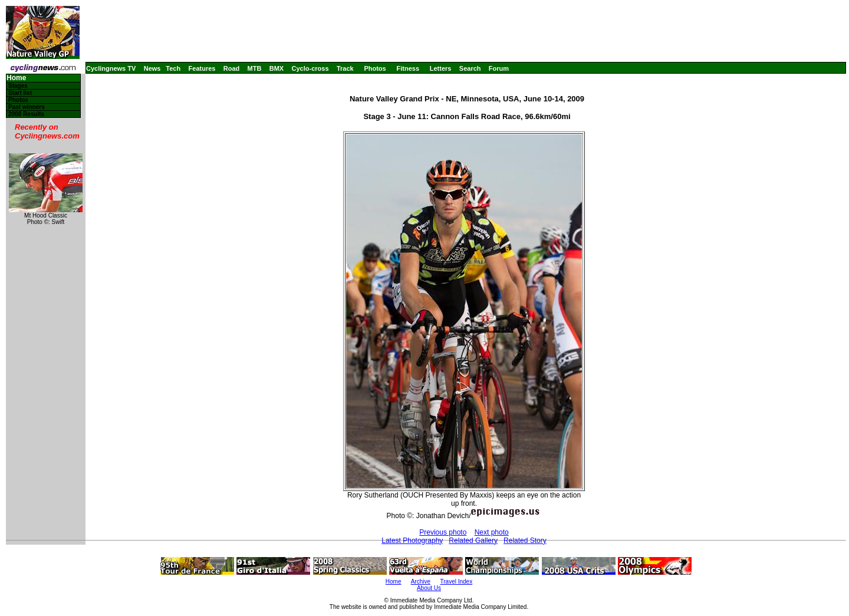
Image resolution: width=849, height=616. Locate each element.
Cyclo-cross (310, 68)
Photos (375, 68)
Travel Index (457, 582)
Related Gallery (473, 541)
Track (345, 68)
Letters (441, 68)
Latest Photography (412, 541)
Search (470, 68)
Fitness (408, 68)
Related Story (525, 541)
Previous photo (443, 532)
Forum (499, 68)
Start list (20, 93)
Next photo (492, 532)
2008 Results (26, 114)
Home (16, 78)
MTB (255, 68)
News (152, 68)
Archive (421, 582)
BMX (277, 68)
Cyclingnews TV (111, 68)
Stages (18, 86)
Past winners (27, 107)
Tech (173, 68)
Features (202, 68)
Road (232, 68)
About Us (429, 588)
